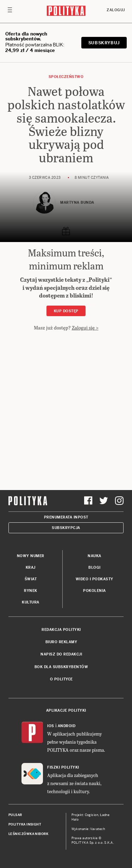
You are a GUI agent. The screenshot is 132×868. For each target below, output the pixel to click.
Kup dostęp (66, 311)
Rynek (31, 591)
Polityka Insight (25, 824)
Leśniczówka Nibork (28, 834)
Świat (31, 579)
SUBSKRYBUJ (104, 43)
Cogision (92, 815)
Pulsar (15, 815)
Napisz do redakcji (61, 654)
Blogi (95, 567)
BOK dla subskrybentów (61, 667)
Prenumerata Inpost (66, 517)
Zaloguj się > (85, 328)
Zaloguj (116, 10)
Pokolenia (95, 591)
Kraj (31, 567)
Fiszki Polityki (63, 767)
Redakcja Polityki (61, 630)
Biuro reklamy (61, 642)
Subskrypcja (66, 528)
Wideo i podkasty (95, 579)
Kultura (31, 602)
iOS (51, 726)
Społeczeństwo (66, 77)
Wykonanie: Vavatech (88, 829)
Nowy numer (31, 556)
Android (67, 726)
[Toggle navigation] (10, 12)
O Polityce (61, 679)
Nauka (95, 556)
